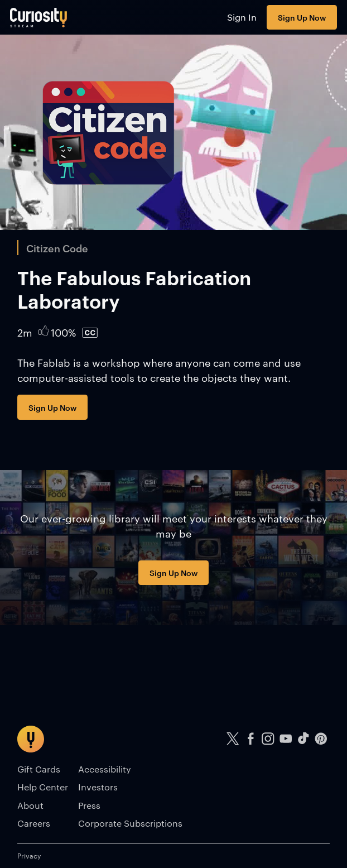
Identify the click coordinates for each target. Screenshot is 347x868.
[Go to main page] (39, 17)
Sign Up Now (302, 17)
